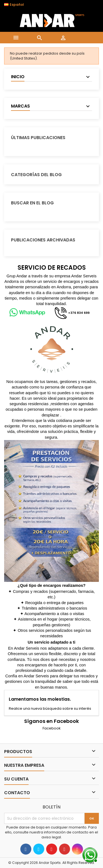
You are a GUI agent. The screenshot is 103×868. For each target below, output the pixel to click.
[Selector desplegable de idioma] (17, 5)
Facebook (52, 728)
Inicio (18, 77)
